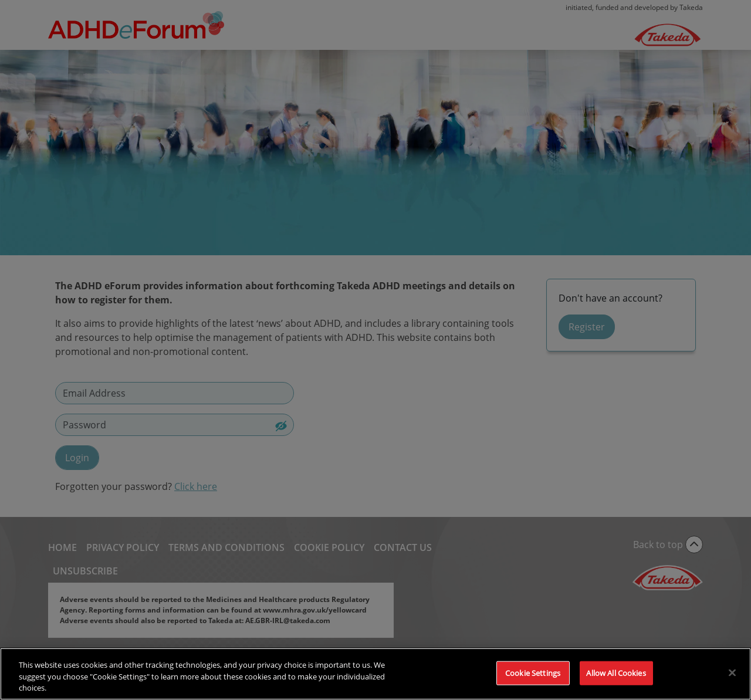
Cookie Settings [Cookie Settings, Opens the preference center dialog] (533, 679)
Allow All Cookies (616, 679)
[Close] (732, 679)
